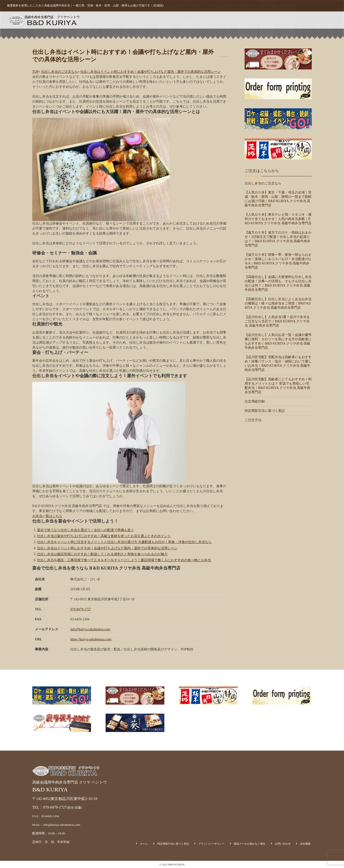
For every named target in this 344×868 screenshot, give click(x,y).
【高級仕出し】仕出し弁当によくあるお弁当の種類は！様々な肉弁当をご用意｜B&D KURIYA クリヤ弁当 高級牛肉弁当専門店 (278, 303)
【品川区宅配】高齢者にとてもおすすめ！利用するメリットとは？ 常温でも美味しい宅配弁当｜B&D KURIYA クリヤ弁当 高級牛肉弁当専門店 (278, 386)
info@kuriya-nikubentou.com (90, 629)
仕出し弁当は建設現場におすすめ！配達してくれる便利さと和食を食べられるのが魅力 (102, 554)
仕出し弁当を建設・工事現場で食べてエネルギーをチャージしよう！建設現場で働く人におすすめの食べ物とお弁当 (124, 560)
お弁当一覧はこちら (47, 516)
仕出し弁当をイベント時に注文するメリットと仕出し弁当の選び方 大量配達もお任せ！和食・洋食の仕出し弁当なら (124, 542)
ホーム (204, 20)
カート (283, 20)
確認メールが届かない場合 (250, 844)
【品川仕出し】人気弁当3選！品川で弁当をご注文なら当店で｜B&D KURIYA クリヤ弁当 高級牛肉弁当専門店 (277, 321)
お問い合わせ (304, 20)
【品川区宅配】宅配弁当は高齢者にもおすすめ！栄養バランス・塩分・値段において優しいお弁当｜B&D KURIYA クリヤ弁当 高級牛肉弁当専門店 (278, 363)
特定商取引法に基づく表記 (265, 411)
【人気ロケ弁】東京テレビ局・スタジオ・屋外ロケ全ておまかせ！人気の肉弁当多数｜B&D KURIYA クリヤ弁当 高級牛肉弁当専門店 (278, 219)
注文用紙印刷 (261, 20)
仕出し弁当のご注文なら (59, 72)
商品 (218, 20)
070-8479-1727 (81, 609)
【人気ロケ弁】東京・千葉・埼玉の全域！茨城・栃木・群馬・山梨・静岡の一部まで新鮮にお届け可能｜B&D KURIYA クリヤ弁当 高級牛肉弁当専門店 (278, 199)
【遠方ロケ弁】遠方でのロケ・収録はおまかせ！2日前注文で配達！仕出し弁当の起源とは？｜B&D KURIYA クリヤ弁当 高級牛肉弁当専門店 (278, 239)
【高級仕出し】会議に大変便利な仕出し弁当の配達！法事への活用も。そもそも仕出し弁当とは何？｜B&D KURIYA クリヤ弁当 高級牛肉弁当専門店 (278, 283)
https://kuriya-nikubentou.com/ (91, 639)
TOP (35, 72)
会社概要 (328, 20)
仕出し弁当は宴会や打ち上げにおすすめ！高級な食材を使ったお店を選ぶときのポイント (104, 536)
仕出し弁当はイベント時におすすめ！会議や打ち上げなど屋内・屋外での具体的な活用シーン (150, 72)
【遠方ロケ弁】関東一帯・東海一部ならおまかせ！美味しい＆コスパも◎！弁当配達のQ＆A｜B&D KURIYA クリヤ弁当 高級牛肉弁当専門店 (278, 261)
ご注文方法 (236, 20)
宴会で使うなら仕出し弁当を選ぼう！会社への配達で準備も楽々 (86, 530)
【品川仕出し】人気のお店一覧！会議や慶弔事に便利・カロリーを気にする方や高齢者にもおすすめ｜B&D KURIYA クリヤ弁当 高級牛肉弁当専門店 (278, 341)
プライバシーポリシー (211, 844)
